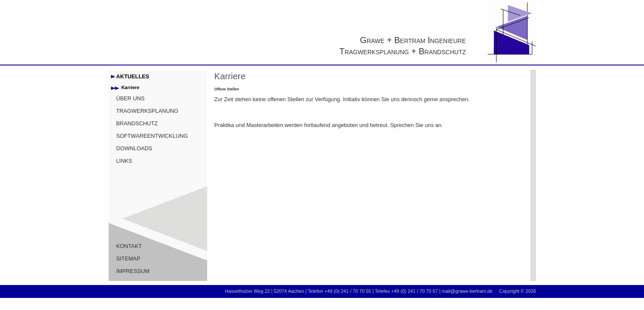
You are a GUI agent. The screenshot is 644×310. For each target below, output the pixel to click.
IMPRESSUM (133, 271)
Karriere (130, 87)
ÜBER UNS (130, 98)
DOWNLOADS (134, 148)
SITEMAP (128, 259)
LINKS (124, 161)
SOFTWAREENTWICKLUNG (152, 136)
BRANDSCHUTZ (137, 123)
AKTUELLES (133, 76)
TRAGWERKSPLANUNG (147, 111)
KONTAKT (129, 246)
